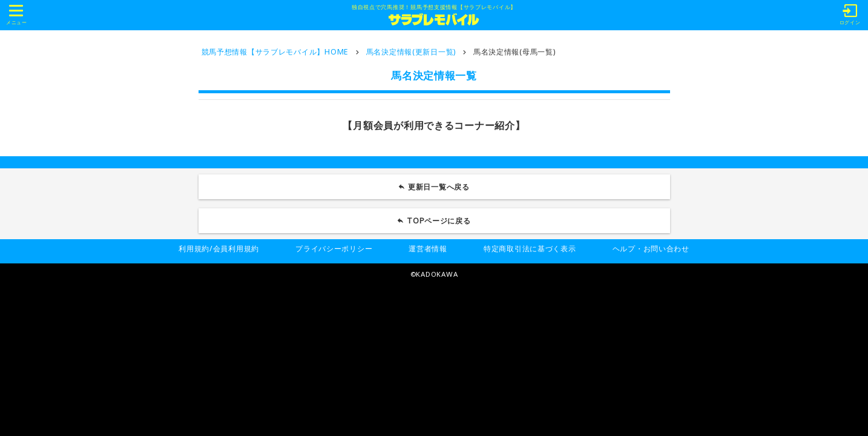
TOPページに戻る (439, 221)
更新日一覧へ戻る (439, 187)
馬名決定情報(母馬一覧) (515, 52)
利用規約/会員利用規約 (219, 249)
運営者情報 (428, 249)
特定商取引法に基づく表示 (530, 249)
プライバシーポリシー (334, 249)
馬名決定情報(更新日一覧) (411, 52)
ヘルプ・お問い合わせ (651, 249)
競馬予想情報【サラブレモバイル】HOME (275, 52)
